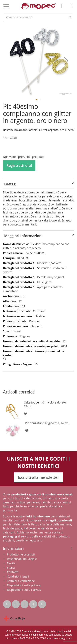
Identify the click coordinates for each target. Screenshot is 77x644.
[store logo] (39, 6)
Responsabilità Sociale (22, 559)
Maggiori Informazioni (23, 236)
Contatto (13, 572)
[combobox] (38, 17)
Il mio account (63, 9)
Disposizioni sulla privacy (24, 585)
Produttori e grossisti (21, 554)
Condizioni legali (18, 576)
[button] (66, 61)
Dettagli (11, 184)
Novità (11, 563)
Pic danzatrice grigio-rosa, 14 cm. (47, 423)
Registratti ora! (19, 165)
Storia (11, 568)
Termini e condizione (21, 581)
